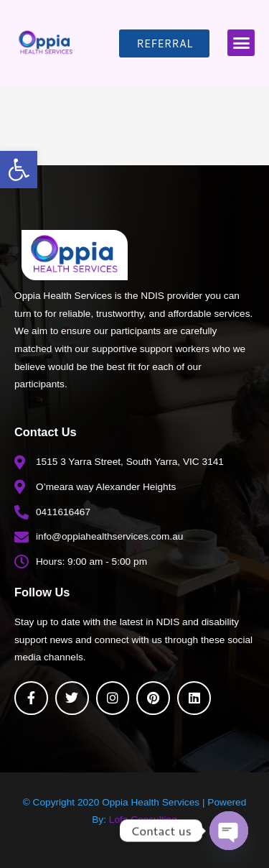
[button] (19, 170)
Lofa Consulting (143, 819)
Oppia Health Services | (155, 802)
